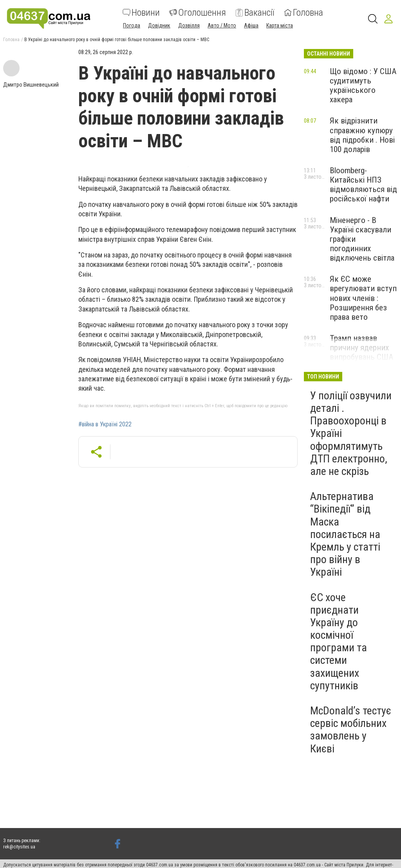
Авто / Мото (222, 25)
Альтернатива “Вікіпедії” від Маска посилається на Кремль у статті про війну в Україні (345, 534)
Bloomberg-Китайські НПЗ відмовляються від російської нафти (363, 185)
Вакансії (255, 13)
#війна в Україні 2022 (105, 424)
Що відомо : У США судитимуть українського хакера (363, 85)
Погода (132, 25)
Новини (141, 13)
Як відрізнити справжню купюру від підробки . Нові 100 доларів (362, 135)
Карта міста (280, 25)
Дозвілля (189, 25)
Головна (303, 13)
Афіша (251, 25)
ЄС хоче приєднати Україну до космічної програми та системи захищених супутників (339, 641)
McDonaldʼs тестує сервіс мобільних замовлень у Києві (351, 730)
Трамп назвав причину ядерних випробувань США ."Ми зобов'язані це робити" (363, 357)
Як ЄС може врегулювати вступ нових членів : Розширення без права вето (363, 298)
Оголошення (198, 13)
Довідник (159, 25)
